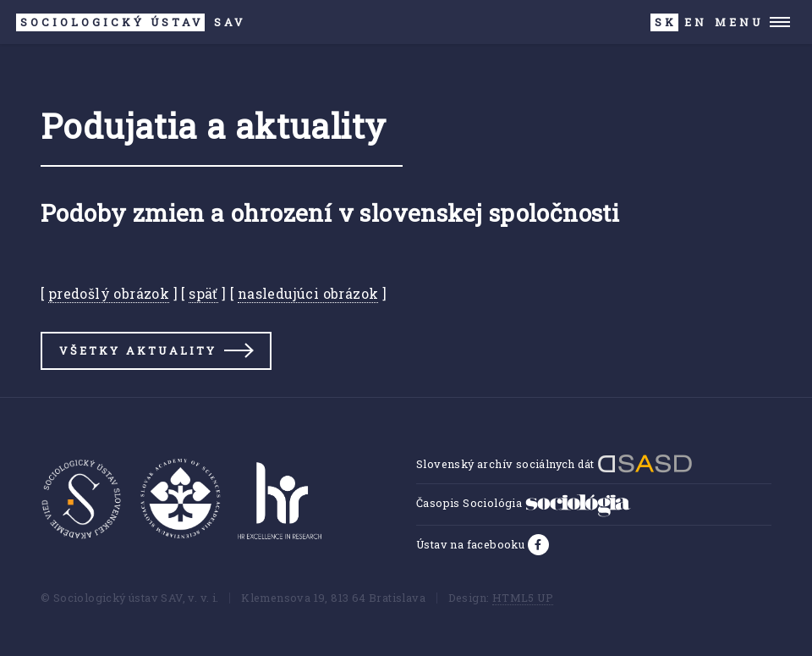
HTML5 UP (523, 598)
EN (696, 22)
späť (203, 293)
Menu (739, 22)
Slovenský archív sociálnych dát (554, 464)
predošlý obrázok (109, 293)
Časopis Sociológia (524, 503)
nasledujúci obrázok (308, 293)
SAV (131, 22)
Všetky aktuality (138, 350)
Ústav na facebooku (472, 544)
